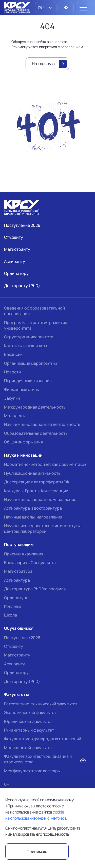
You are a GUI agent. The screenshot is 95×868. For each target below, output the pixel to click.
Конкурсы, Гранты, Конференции (36, 491)
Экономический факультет (30, 712)
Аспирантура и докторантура (33, 508)
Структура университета (29, 337)
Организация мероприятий (31, 363)
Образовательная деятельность (36, 433)
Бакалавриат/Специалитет (30, 563)
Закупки (12, 398)
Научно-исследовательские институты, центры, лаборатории (43, 528)
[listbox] (46, 8)
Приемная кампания (24, 554)
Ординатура (16, 598)
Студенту (14, 646)
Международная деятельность (35, 407)
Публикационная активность (32, 473)
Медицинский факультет (28, 748)
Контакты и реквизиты (25, 346)
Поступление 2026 (22, 638)
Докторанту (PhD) (22, 681)
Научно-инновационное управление (40, 499)
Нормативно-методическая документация (46, 464)
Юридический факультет (28, 721)
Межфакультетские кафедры (32, 771)
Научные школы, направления (33, 517)
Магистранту (17, 655)
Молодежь (15, 416)
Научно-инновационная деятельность (42, 424)
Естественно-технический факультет (41, 704)
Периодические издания (28, 381)
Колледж (13, 606)
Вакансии (13, 354)
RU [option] (41, 8)
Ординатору (16, 673)
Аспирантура (17, 580)
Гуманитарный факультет (29, 730)
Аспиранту (15, 664)
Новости (12, 372)
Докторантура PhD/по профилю (35, 589)
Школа (11, 615)
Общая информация (23, 442)
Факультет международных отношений (43, 739)
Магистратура (18, 571)
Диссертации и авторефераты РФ (37, 482)
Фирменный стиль (22, 389)
